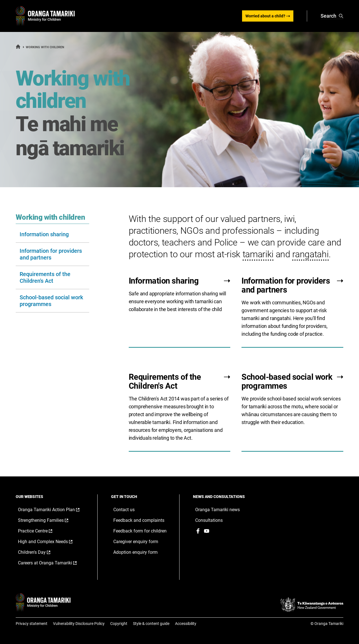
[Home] (18, 48)
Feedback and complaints (139, 519)
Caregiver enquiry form (136, 540)
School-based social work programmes (51, 300)
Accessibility (186, 622)
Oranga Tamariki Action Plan (52, 509)
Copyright (119, 622)
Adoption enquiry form (135, 551)
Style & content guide (151, 622)
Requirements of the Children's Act (45, 276)
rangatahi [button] (310, 253)
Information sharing (44, 233)
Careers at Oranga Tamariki (52, 562)
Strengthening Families (49, 519)
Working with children (50, 216)
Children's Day (40, 551)
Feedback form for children (140, 530)
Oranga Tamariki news (218, 509)
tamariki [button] (258, 253)
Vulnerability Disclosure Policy (79, 622)
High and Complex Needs (51, 541)
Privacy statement (32, 622)
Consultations (209, 519)
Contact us (124, 509)
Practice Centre (41, 530)
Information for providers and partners (51, 253)
